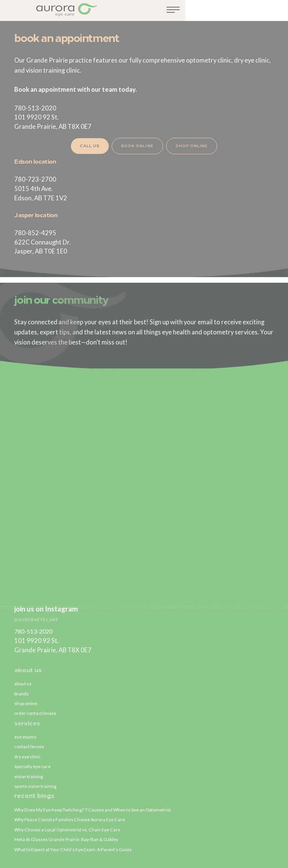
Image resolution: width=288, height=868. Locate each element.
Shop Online (193, 146)
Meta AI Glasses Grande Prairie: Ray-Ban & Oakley (68, 839)
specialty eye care (33, 764)
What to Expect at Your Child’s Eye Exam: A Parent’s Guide (75, 849)
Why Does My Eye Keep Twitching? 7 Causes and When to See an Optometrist (96, 808)
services (28, 720)
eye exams (25, 733)
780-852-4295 (35, 233)
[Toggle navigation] (276, 12)
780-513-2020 (35, 108)
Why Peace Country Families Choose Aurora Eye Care (71, 819)
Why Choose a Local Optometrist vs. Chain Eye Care (69, 829)
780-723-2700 (35, 179)
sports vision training (36, 784)
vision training (29, 774)
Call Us (88, 146)
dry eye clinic (28, 754)
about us (28, 665)
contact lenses (29, 743)
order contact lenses (36, 709)
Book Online (136, 146)
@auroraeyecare (37, 614)
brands (22, 689)
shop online (27, 699)
